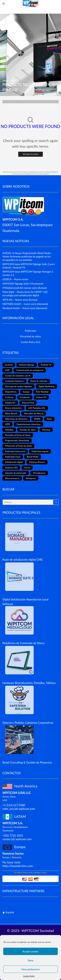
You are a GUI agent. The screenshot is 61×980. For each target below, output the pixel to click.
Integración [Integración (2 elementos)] (10, 403)
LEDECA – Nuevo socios (15, 279)
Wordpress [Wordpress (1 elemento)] (31, 478)
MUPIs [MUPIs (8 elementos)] (37, 419)
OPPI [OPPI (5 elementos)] (7, 424)
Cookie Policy (29, 976)
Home (5, 81)
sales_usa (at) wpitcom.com (19, 809)
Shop (13, 81)
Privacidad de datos (30, 336)
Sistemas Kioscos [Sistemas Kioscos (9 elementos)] (37, 462)
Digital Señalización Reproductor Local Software (25, 602)
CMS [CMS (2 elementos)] (7, 370)
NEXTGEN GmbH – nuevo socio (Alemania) (25, 304)
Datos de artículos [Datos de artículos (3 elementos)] (39, 381)
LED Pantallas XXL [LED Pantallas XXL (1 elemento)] (37, 408)
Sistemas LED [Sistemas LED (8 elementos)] (11, 468)
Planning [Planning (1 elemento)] (46, 430)
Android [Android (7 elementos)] (9, 365)
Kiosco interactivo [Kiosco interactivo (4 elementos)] (13, 408)
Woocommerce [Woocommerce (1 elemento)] (12, 478)
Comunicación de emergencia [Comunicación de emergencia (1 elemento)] (30, 370)
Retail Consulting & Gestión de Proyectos (27, 762)
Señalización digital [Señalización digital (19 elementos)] (14, 462)
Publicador (30, 331)
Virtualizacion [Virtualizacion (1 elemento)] (39, 473)
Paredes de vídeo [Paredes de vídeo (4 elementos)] (28, 430)
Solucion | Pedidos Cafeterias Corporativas (28, 723)
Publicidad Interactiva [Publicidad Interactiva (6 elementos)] (15, 451)
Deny (30, 960)
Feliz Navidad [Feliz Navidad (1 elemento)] (42, 392)
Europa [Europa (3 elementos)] (26, 392)
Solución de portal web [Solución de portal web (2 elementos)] (16, 473)
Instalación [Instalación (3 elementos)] (25, 397)
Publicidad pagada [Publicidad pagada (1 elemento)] (40, 451)
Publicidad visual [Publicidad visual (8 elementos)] (13, 457)
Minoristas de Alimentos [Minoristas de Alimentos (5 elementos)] (16, 419)
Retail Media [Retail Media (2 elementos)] (33, 457)
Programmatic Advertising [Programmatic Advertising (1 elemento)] (17, 440)
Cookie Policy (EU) (30, 342)
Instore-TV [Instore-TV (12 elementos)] (41, 397)
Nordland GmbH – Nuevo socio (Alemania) (25, 308)
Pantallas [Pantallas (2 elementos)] (9, 430)
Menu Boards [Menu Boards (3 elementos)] (11, 414)
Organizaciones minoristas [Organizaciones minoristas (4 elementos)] (29, 424)
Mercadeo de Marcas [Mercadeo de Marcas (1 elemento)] (34, 414)
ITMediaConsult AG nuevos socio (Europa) (25, 288)
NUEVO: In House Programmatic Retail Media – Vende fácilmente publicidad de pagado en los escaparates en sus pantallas (28, 256)
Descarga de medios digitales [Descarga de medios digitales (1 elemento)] (18, 386)
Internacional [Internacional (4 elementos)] (28, 403)
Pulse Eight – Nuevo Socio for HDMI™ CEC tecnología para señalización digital (25, 294)
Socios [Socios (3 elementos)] (27, 468)
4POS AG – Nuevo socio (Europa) (20, 300)
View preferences (30, 969)
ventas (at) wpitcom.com (17, 839)
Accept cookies (31, 951)
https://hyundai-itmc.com (18, 866)
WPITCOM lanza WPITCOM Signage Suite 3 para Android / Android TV (28, 266)
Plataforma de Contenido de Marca (23, 643)
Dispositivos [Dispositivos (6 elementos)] (11, 392)
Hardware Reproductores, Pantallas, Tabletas (29, 683)
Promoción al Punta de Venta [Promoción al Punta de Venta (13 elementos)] (18, 446)
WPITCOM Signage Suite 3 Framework (23, 284)
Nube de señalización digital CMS (22, 560)
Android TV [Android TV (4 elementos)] (46, 365)
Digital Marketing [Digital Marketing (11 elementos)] (46, 386)
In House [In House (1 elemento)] (9, 397)
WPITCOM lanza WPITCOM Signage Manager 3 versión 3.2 (28, 273)
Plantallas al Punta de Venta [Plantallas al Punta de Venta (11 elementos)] (18, 435)
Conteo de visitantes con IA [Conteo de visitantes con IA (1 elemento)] (18, 376)
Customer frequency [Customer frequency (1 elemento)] (14, 381)
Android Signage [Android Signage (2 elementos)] (27, 365)
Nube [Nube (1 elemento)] (49, 419)
